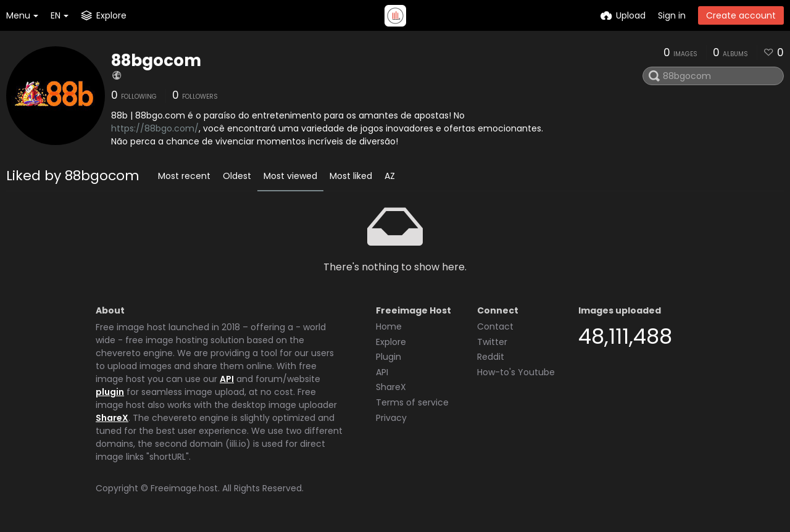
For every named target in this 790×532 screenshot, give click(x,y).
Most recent (184, 176)
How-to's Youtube (516, 372)
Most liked (351, 176)
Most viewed (290, 176)
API (227, 379)
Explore (391, 342)
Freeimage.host (184, 488)
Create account (741, 15)
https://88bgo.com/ (155, 128)
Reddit (491, 357)
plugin (110, 392)
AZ (390, 176)
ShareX (112, 418)
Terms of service (412, 402)
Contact (495, 326)
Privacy (391, 418)
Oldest (237, 176)
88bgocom (156, 60)
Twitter (492, 342)
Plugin (389, 357)
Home (389, 326)
